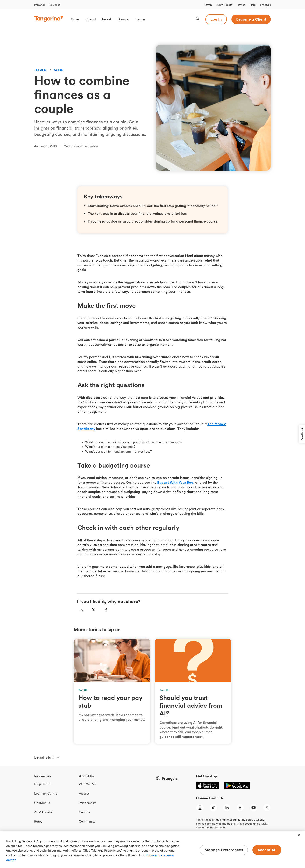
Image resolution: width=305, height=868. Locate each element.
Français (266, 5)
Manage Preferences (224, 850)
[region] (152, 849)
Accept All (267, 850)
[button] (75, 19)
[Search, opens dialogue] (198, 19)
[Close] (299, 835)
